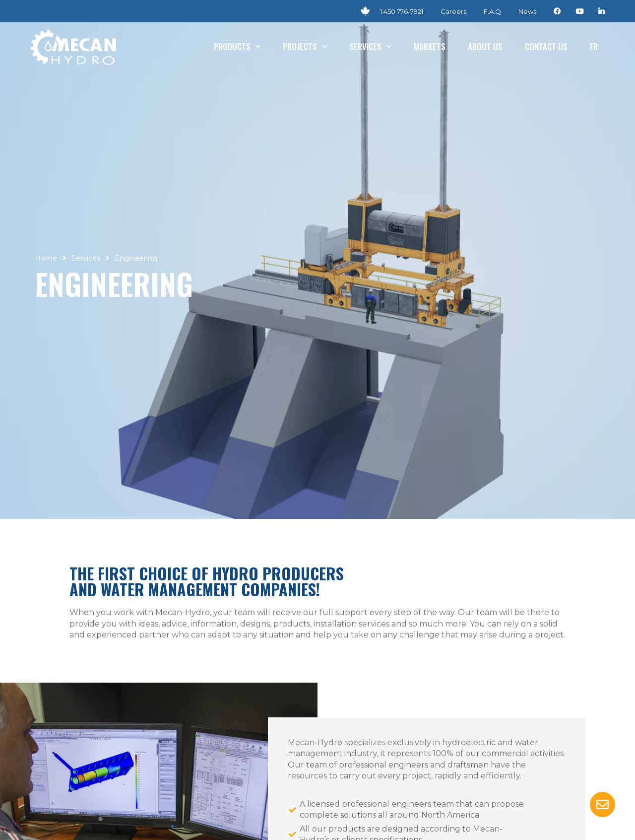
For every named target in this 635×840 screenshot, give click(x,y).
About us (485, 46)
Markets (430, 46)
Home (46, 258)
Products (237, 47)
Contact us (546, 46)
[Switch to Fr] (594, 47)
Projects (305, 47)
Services (370, 47)
